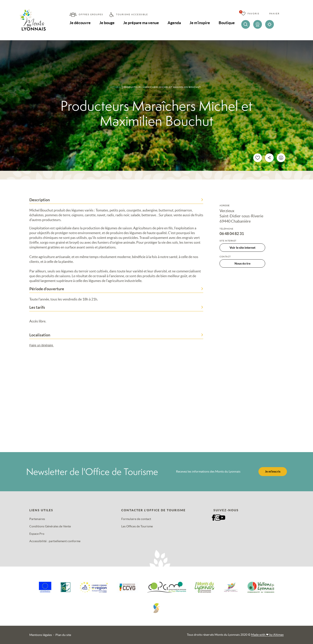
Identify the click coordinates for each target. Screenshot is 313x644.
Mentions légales (41, 635)
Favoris (253, 14)
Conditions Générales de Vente (50, 526)
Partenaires (37, 519)
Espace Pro (37, 534)
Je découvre (80, 23)
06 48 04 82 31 (232, 234)
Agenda (174, 23)
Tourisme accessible (132, 14)
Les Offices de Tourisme (137, 526)
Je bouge (107, 23)
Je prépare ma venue (141, 23)
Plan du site (63, 635)
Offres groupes (91, 14)
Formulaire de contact (136, 519)
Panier (274, 14)
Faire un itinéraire (44, 345)
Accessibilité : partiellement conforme (55, 541)
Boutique (227, 23)
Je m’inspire (200, 23)
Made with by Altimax (267, 635)
